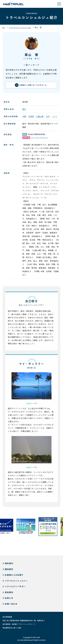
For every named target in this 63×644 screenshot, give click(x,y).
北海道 (31, 118)
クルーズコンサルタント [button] (40, 139)
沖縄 (24, 118)
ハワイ (55, 118)
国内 (24, 110)
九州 (48, 118)
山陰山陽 (40, 118)
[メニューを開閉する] (59, 4)
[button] (31, 387)
